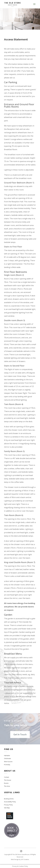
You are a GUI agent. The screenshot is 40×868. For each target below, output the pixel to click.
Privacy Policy (8, 805)
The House (8, 780)
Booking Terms (9, 799)
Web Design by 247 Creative (20, 859)
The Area (7, 786)
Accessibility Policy (10, 802)
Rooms (6, 783)
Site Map (7, 808)
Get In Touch (20, 735)
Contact (7, 777)
